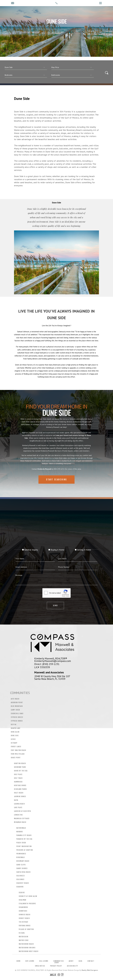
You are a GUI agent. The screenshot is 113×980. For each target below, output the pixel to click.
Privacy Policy (56, 966)
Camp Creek (15, 710)
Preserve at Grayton (25, 850)
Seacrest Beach (23, 883)
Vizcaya (22, 933)
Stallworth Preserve (27, 904)
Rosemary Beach (23, 861)
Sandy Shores (22, 868)
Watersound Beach (26, 944)
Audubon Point (17, 703)
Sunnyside (23, 911)
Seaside (22, 893)
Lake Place (18, 807)
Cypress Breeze (17, 717)
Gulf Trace (18, 778)
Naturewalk (21, 828)
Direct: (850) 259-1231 (47, 664)
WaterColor (23, 937)
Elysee (13, 739)
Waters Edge (24, 940)
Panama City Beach (24, 835)
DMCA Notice (40, 966)
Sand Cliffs (21, 865)
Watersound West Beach (29, 951)
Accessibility (72, 966)
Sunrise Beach (25, 915)
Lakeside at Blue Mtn (22, 811)
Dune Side (15, 736)
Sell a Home (44, 961)
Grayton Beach (20, 763)
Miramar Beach (20, 822)
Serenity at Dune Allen (28, 896)
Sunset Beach (24, 918)
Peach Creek (21, 843)
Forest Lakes (16, 747)
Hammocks (18, 782)
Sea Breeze (21, 876)
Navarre (20, 832)
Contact (91, 961)
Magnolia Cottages (22, 819)
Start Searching (56, 487)
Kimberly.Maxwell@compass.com (53, 661)
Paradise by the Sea (24, 839)
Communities (59, 961)
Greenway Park (20, 767)
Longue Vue (18, 815)
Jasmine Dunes (20, 796)
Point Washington (24, 846)
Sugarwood (23, 907)
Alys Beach (15, 699)
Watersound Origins (27, 948)
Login (56, 963)
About (71, 961)
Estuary (14, 743)
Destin (14, 725)
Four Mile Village (18, 754)
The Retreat (24, 922)
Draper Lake (16, 728)
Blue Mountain (17, 706)
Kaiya (16, 800)
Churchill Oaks (17, 714)
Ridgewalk (21, 857)
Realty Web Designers (90, 970)
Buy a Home (30, 961)
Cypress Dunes (17, 721)
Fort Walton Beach (19, 750)
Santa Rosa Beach (23, 872)
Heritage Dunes (20, 785)
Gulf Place (18, 774)
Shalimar (23, 900)
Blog (81, 961)
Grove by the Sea (21, 771)
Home (18, 961)
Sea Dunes (20, 879)
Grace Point (16, 758)
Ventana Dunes (25, 926)
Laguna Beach (19, 804)
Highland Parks (20, 789)
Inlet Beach (19, 793)
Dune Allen (15, 732)
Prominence (21, 854)
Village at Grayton (26, 929)
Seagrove (20, 887)
